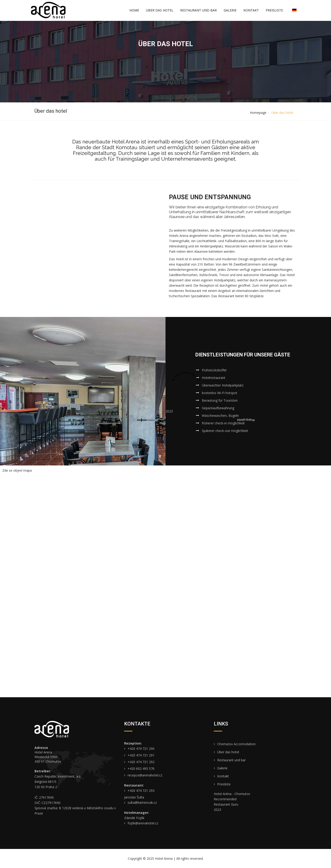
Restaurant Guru (226, 804)
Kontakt (251, 10)
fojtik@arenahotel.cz (141, 823)
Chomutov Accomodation (235, 744)
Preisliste (274, 10)
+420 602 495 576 (139, 769)
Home (134, 10)
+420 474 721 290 (139, 749)
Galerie (230, 10)
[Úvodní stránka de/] (48, 10)
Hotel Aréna (246, 420)
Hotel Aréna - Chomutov (232, 794)
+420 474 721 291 (139, 755)
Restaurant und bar (198, 10)
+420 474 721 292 (139, 762)
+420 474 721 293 (139, 791)
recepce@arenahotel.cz (143, 775)
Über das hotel (160, 10)
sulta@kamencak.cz (140, 802)
